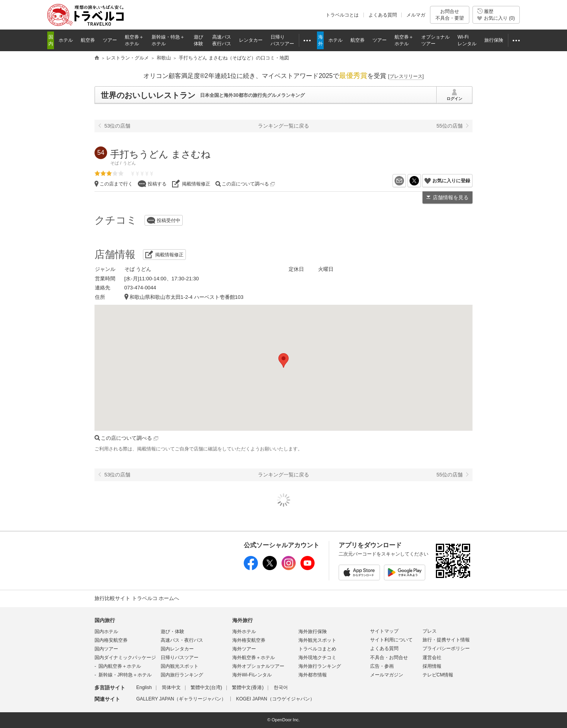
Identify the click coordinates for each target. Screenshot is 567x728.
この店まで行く (116, 184)
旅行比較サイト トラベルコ (97, 58)
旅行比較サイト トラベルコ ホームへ (137, 598)
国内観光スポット (180, 666)
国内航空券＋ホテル (120, 666)
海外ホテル (244, 632)
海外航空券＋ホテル (254, 658)
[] (406, 76)
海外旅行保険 (313, 632)
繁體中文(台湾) (206, 687)
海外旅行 (243, 620)
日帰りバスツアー (180, 658)
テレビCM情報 (438, 675)
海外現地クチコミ (317, 658)
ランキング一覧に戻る (283, 126)
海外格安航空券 (249, 640)
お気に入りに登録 (451, 181)
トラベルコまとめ (317, 649)
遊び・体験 (172, 632)
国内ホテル (106, 632)
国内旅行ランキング (182, 675)
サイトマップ (384, 631)
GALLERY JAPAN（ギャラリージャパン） (181, 699)
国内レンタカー (177, 649)
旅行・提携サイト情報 (446, 640)
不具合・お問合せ (389, 658)
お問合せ (450, 15)
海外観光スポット (317, 640)
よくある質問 (383, 15)
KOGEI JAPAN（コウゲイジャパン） (275, 699)
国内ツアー (106, 649)
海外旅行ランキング (320, 666)
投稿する (157, 184)
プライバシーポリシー (446, 648)
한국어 (281, 687)
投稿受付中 (169, 220)
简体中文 (171, 687)
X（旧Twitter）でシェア (421, 181)
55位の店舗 (450, 126)
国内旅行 (105, 620)
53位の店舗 (117, 126)
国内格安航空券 (111, 640)
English (144, 687)
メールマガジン (387, 675)
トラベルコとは (342, 15)
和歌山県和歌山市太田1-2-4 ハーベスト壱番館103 (187, 297)
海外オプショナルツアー (258, 666)
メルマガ (416, 15)
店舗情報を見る (451, 197)
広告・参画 (382, 666)
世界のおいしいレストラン (148, 95)
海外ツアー (244, 649)
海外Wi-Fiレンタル (252, 675)
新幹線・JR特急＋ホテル (125, 675)
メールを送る (406, 181)
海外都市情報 (313, 675)
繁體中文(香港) (248, 687)
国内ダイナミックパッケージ (125, 658)
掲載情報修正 (196, 184)
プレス (430, 631)
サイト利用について (391, 640)
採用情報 (432, 666)
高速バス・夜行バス (182, 640)
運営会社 (432, 658)
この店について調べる (248, 184)
